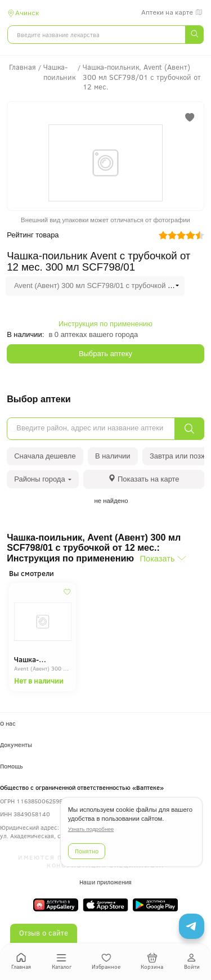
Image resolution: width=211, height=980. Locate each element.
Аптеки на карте (172, 13)
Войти (192, 961)
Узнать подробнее (91, 829)
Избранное (106, 961)
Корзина (152, 961)
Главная (21, 961)
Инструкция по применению (105, 324)
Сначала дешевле (45, 456)
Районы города (43, 479)
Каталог (62, 961)
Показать (158, 559)
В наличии (113, 456)
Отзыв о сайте (44, 933)
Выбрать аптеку (105, 354)
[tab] (144, 479)
